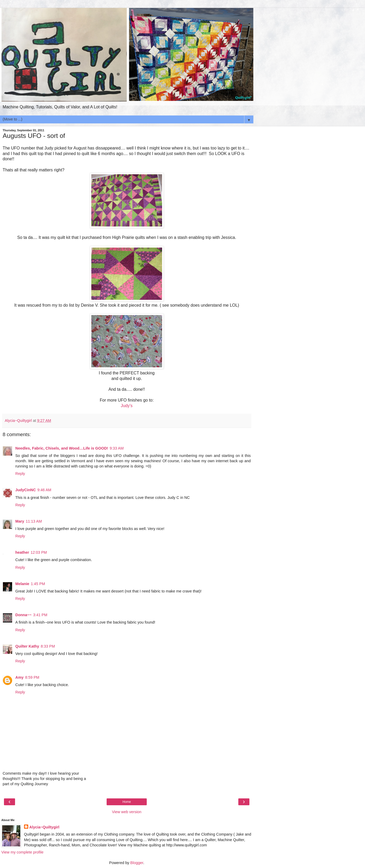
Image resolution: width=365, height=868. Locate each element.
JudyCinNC (26, 490)
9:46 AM (44, 490)
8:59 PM (32, 677)
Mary (20, 521)
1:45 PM (38, 584)
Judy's (127, 406)
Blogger (137, 863)
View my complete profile (22, 852)
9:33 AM (117, 448)
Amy (19, 677)
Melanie (22, 584)
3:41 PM (40, 615)
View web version (127, 812)
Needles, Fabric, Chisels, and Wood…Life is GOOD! (62, 448)
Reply (20, 474)
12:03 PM (39, 552)
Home (127, 802)
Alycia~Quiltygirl (44, 827)
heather (22, 552)
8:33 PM (48, 646)
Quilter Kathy (27, 646)
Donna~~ (23, 615)
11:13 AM (34, 521)
